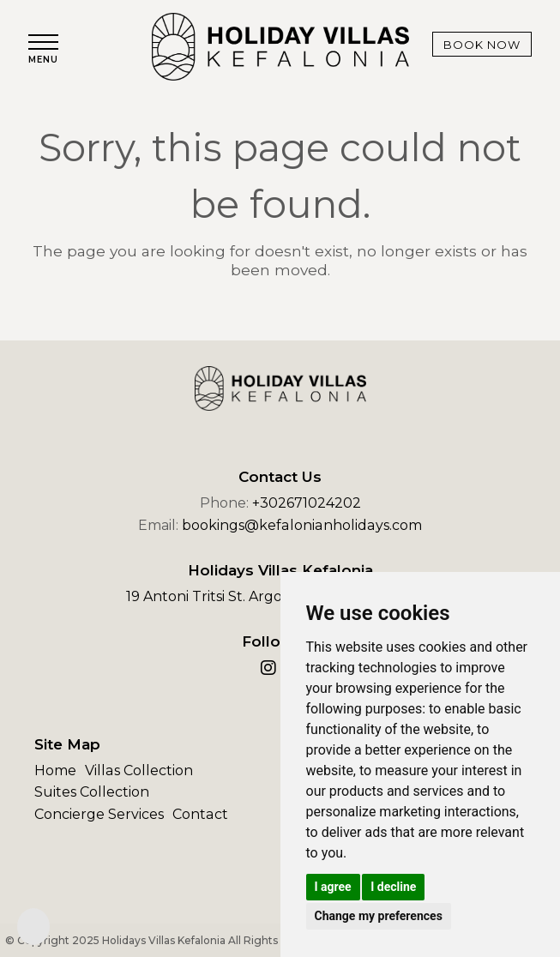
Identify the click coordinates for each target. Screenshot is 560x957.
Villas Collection (138, 770)
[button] (43, 49)
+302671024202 (307, 503)
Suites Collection (92, 792)
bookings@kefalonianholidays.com (302, 525)
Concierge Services (99, 814)
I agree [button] (333, 887)
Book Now (481, 45)
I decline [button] (393, 887)
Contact (200, 814)
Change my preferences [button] (379, 916)
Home (55, 770)
